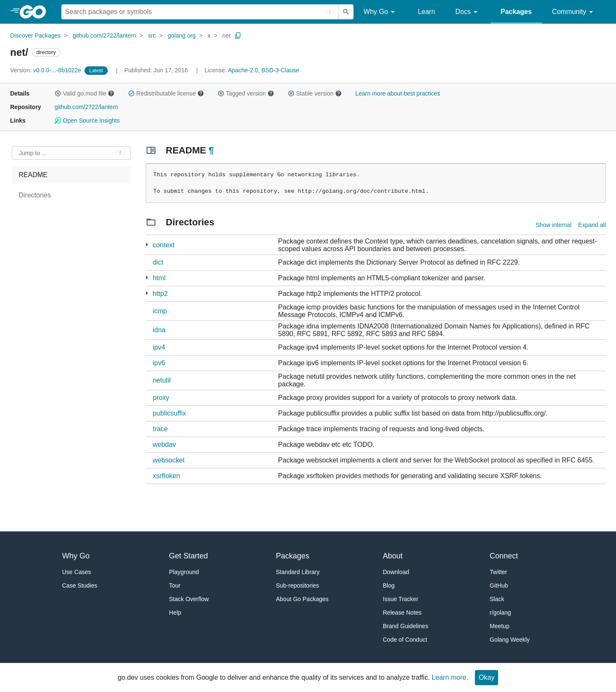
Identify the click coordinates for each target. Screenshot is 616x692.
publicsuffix (169, 413)
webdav (164, 444)
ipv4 (159, 347)
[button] (58, 93)
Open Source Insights (87, 120)
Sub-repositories (297, 585)
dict (158, 262)
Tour (175, 585)
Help (175, 613)
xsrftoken (166, 476)
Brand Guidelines (405, 626)
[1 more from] (147, 245)
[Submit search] (346, 12)
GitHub (499, 585)
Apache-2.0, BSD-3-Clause (263, 70)
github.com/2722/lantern (104, 36)
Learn (427, 12)
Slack (497, 599)
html (159, 278)
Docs (468, 12)
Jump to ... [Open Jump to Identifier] (33, 153)
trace (160, 429)
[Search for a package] (200, 12)
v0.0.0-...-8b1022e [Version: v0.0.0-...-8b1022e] (46, 70)
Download (396, 572)
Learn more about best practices (398, 93)
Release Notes (402, 613)
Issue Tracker (401, 599)
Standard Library (298, 572)
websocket (169, 460)
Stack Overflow (189, 599)
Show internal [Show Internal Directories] (554, 225)
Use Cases (76, 572)
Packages (516, 12)
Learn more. (450, 677)
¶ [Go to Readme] (211, 150)
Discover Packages (35, 36)
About (393, 556)
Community (574, 12)
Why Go (381, 12)
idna (159, 330)
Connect (504, 556)
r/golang (500, 613)
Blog (389, 585)
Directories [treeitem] (35, 195)
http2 (160, 294)
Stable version (315, 93)
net (226, 36)
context (164, 245)
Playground (184, 572)
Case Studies (80, 585)
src (152, 36)
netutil (162, 380)
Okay (487, 677)
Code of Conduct (405, 640)
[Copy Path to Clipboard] (238, 36)
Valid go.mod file (84, 93)
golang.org (182, 36)
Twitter (498, 572)
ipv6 (159, 363)
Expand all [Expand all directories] (592, 225)
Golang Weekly (510, 640)
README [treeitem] (33, 175)
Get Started (188, 556)
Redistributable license (166, 93)
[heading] (36, 12)
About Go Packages (302, 599)
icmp (160, 311)
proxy (161, 398)
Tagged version (246, 93)
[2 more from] (147, 278)
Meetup (500, 626)
